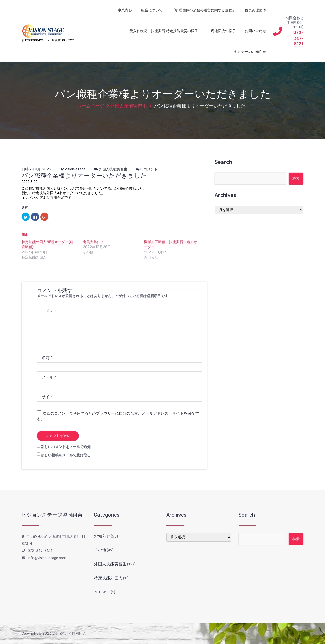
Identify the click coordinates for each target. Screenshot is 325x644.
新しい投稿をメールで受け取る (66, 455)
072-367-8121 (298, 38)
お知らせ (102, 536)
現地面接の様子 (223, 31)
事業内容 (125, 10)
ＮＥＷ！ (102, 592)
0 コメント (147, 169)
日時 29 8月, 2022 (36, 169)
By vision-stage (73, 169)
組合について (152, 10)
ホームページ (91, 106)
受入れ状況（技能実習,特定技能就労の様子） (166, 31)
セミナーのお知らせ (250, 52)
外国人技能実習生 (128, 106)
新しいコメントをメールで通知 (66, 447)
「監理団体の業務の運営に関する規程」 (204, 10)
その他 (100, 550)
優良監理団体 (255, 10)
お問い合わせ (255, 31)
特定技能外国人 (108, 578)
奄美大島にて (93, 242)
